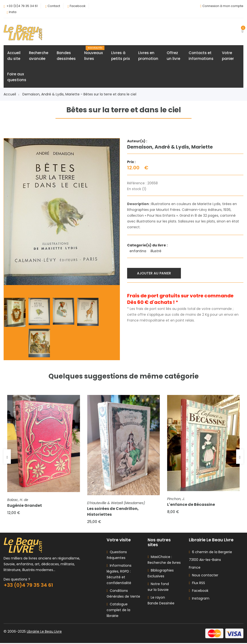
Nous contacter (204, 576)
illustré (156, 251)
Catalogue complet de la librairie (118, 611)
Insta (13, 12)
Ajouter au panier (154, 273)
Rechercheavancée (39, 56)
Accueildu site (14, 56)
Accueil (11, 94)
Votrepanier (228, 56)
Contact (54, 6)
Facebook (78, 6)
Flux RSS (197, 584)
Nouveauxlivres (94, 54)
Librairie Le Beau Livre (44, 632)
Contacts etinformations (201, 56)
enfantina (138, 251)
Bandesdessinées (66, 56)
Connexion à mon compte (223, 6)
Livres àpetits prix (120, 56)
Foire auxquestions (17, 77)
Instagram (199, 599)
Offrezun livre (173, 56)
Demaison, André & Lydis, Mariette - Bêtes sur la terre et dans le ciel (79, 94)
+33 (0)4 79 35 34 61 (22, 6)
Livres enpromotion (148, 56)
